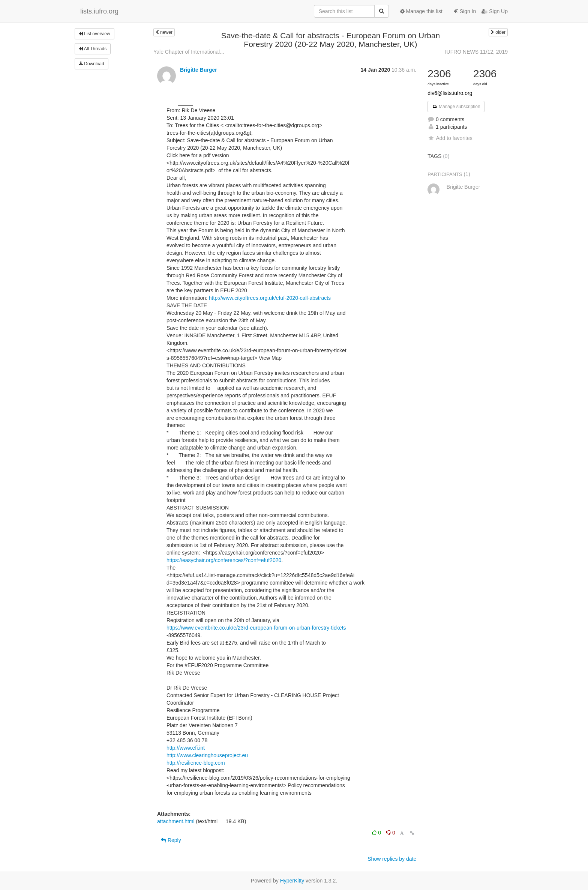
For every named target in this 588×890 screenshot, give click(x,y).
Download (91, 64)
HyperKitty (292, 881)
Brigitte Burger (199, 70)
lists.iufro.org (99, 11)
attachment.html (176, 821)
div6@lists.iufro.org (450, 93)
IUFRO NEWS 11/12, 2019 (476, 52)
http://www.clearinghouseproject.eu (207, 755)
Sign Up (495, 11)
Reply (171, 840)
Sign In (465, 11)
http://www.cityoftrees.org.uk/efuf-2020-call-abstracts (270, 298)
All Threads (93, 49)
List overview (94, 34)
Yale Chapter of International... (189, 52)
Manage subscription (456, 107)
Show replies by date (392, 859)
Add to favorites (450, 138)
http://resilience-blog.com (196, 763)
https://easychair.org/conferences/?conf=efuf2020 (224, 560)
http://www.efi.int (186, 748)
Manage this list (421, 11)
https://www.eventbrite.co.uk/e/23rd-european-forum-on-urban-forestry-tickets (256, 628)
